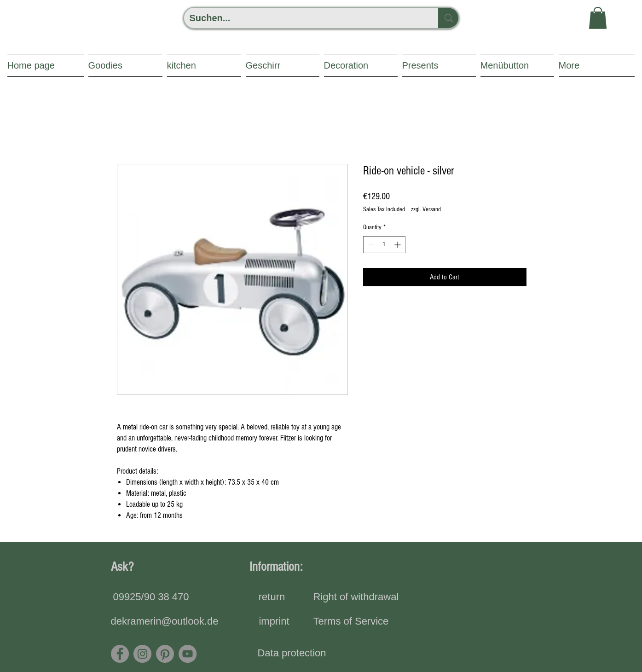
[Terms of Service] (351, 622)
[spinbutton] (384, 245)
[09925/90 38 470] (151, 597)
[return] (272, 597)
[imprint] (274, 622)
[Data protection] (292, 654)
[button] (598, 18)
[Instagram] (142, 654)
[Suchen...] (304, 18)
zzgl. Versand (426, 209)
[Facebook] (120, 654)
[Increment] (398, 245)
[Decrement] (370, 245)
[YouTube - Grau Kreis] (188, 654)
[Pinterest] (165, 654)
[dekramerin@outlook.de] (165, 622)
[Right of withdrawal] (356, 597)
